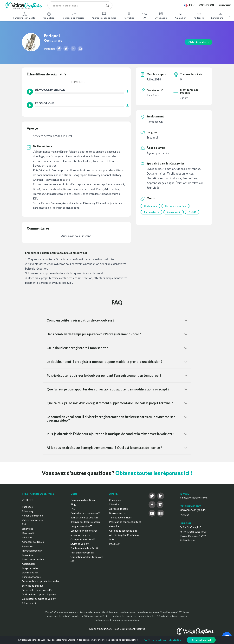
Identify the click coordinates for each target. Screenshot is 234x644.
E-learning (28, 511)
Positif (193, 213)
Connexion (115, 500)
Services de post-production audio (40, 581)
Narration (129, 15)
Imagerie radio (30, 568)
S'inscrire (225, 5)
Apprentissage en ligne (104, 15)
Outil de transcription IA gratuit (39, 594)
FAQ (73, 509)
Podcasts (199, 15)
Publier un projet (133, 5)
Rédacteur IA (29, 603)
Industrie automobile (33, 559)
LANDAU (27, 537)
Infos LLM (115, 544)
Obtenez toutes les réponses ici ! (154, 473)
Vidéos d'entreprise (74, 15)
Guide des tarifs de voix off (85, 513)
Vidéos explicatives (32, 520)
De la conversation (176, 206)
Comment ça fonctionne (83, 500)
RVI (144, 15)
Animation (181, 15)
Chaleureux (150, 206)
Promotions (49, 15)
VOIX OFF (28, 500)
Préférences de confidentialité (162, 640)
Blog (73, 504)
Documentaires (30, 572)
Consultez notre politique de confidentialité (114, 640)
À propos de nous (118, 509)
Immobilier (28, 555)
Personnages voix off (82, 553)
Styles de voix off (80, 544)
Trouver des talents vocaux (85, 522)
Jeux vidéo (28, 529)
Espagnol (78, 82)
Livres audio (161, 15)
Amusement (174, 213)
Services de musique (33, 586)
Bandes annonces (220, 15)
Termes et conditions (120, 517)
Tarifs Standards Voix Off (84, 517)
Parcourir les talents (24, 15)
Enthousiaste (151, 213)
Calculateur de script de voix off (39, 599)
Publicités (27, 507)
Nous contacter (118, 513)
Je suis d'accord (201, 640)
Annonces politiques (33, 542)
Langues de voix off (81, 526)
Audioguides (29, 564)
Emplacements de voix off (84, 548)
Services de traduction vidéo (37, 590)
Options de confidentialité (123, 531)
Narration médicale (32, 551)
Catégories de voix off (83, 539)
